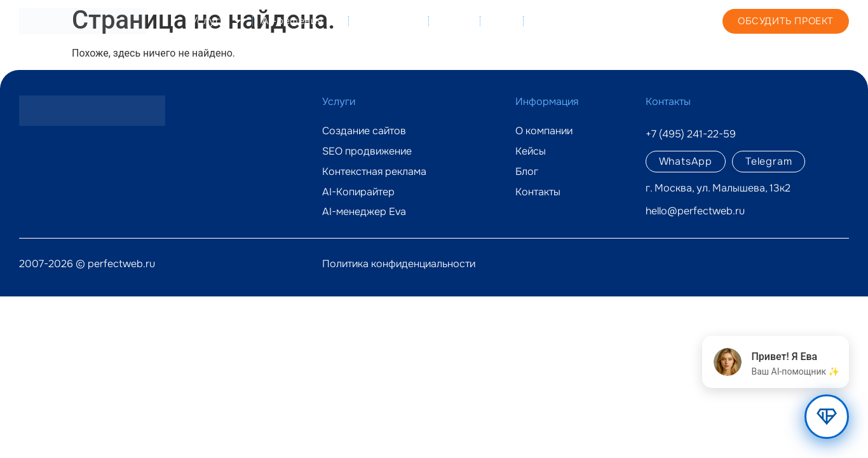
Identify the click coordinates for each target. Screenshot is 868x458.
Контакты (557, 21)
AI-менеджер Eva (364, 212)
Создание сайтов (364, 131)
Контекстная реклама (374, 172)
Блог (501, 21)
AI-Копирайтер (358, 192)
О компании (388, 21)
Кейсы (454, 21)
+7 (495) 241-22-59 (652, 20)
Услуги (217, 21)
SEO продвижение (367, 151)
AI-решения (300, 21)
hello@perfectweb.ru (695, 211)
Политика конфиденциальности (399, 264)
